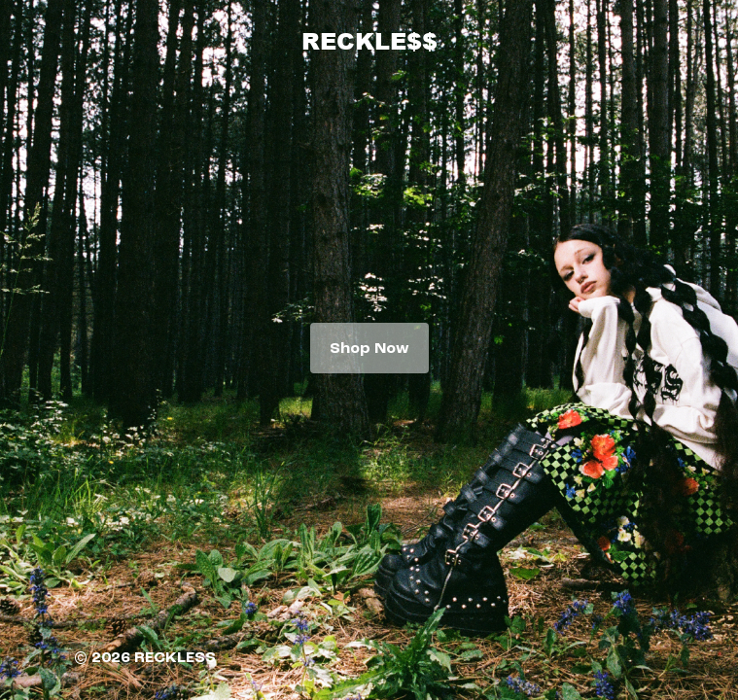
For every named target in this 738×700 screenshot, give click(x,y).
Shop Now (369, 348)
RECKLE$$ (369, 40)
